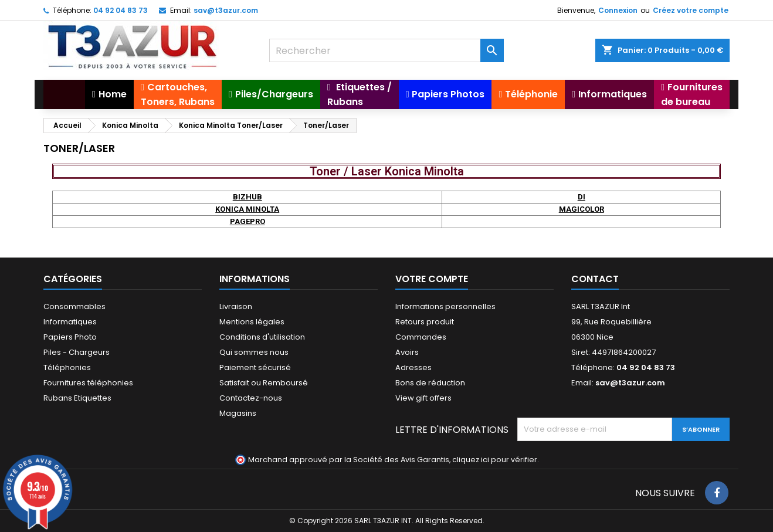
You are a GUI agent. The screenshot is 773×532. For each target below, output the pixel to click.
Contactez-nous (251, 398)
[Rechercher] (386, 50)
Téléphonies (67, 367)
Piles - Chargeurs (77, 352)
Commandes (421, 337)
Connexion (618, 10)
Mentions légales (252, 322)
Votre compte (432, 279)
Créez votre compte (691, 10)
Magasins (238, 413)
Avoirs (407, 352)
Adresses (413, 367)
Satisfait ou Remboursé (264, 383)
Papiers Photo (70, 337)
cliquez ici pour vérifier (495, 460)
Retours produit (425, 322)
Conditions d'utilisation (262, 337)
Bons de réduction (430, 383)
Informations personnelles (445, 306)
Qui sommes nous (254, 352)
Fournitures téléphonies (88, 383)
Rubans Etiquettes (77, 398)
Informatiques (70, 322)
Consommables (74, 306)
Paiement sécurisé (255, 367)
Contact (595, 279)
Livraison (236, 306)
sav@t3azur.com (226, 10)
